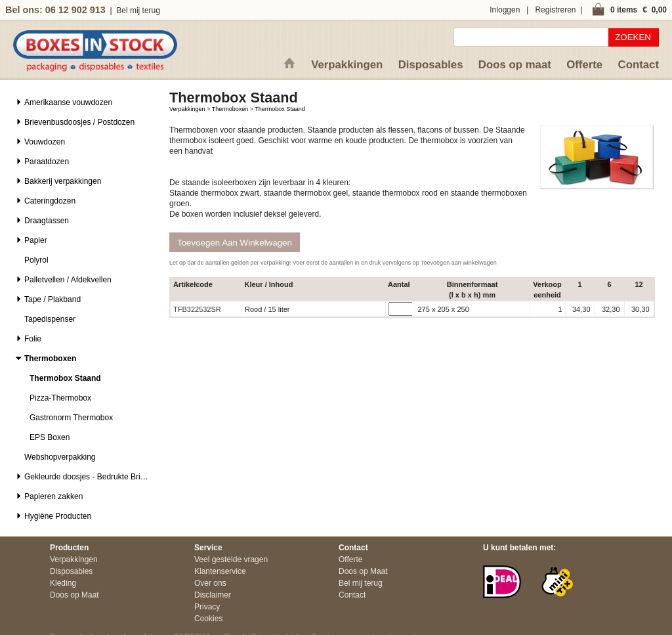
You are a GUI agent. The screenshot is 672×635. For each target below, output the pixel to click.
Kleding (63, 583)
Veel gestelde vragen (231, 559)
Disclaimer (213, 595)
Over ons (210, 583)
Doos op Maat (74, 595)
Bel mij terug (138, 11)
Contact (639, 65)
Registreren (555, 10)
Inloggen (505, 10)
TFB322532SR (197, 309)
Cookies (208, 619)
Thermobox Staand (280, 109)
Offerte (584, 65)
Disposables (431, 65)
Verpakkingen (347, 65)
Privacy (207, 607)
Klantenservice (220, 571)
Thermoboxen (230, 109)
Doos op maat (515, 65)
